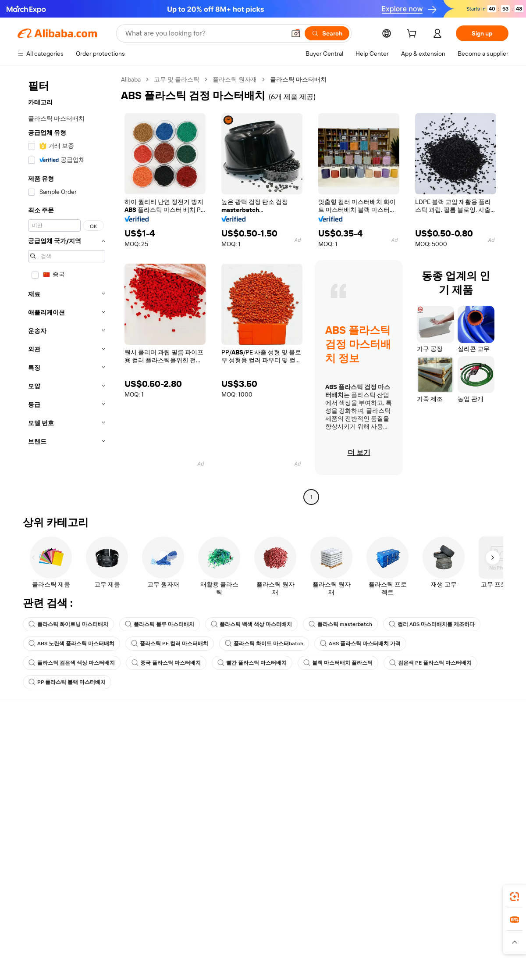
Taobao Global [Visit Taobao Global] (311, 933)
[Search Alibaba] (204, 33)
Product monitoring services (157, 816)
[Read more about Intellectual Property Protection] (268, 946)
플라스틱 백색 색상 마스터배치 (251, 624)
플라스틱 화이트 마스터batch (264, 644)
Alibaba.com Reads (245, 790)
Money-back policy (144, 766)
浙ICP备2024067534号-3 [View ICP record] (475, 963)
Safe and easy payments (151, 750)
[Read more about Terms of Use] (380, 946)
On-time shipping (142, 783)
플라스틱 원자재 (235, 79)
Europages (402, 933)
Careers (432, 790)
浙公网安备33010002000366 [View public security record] (388, 963)
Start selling (336, 740)
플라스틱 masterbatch (340, 624)
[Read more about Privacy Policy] (336, 946)
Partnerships (337, 790)
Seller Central (338, 757)
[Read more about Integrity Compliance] (434, 946)
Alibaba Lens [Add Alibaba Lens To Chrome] (48, 894)
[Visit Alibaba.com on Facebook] (425, 825)
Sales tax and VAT (243, 773)
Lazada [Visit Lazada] (275, 933)
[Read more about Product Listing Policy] (188, 946)
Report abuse (36, 807)
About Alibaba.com (446, 740)
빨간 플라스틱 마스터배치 (252, 663)
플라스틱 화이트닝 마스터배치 (68, 624)
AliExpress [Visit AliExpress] (126, 933)
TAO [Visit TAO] (343, 933)
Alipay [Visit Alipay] (250, 933)
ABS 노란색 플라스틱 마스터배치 (71, 644)
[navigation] (67, 289)
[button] (296, 33)
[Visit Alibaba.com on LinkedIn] (438, 825)
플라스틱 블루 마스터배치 (160, 624)
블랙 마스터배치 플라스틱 (338, 663)
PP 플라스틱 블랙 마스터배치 (67, 682)
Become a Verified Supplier (357, 773)
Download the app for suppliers (362, 807)
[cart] (413, 35)
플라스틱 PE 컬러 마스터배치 (170, 644)
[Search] (327, 33)
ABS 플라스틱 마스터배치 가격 (360, 644)
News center (438, 773)
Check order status (44, 773)
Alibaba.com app (355, 894)
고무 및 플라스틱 (177, 79)
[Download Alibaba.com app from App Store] (414, 894)
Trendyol (368, 933)
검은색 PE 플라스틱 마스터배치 (430, 663)
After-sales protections (150, 800)
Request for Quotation (250, 740)
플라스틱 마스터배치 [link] (298, 79)
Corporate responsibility (454, 757)
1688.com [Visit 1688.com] (161, 933)
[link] (515, 897)
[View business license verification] (339, 963)
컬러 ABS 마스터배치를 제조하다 (432, 624)
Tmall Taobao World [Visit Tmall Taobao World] (208, 933)
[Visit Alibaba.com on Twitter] (451, 825)
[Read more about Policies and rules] (87, 946)
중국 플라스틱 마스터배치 (166, 663)
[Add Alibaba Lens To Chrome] (135, 894)
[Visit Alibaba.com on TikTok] (490, 825)
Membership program (249, 757)
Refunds (29, 790)
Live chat (30, 757)
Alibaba (131, 79)
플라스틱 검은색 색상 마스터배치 (72, 663)
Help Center (34, 740)
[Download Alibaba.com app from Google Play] (479, 894)
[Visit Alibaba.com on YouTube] (477, 825)
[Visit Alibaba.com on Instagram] (464, 825)
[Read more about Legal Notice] (134, 946)
